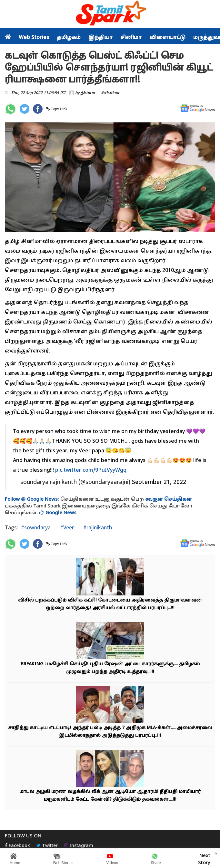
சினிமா (131, 38)
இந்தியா (100, 38)
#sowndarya (36, 527)
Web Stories (34, 38)
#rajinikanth (97, 527)
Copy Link (59, 109)
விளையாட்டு (167, 38)
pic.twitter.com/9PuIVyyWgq (91, 470)
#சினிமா (110, 93)
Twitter (47, 846)
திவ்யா (88, 93)
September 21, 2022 (159, 482)
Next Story (204, 858)
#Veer (66, 527)
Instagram (79, 846)
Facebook (17, 846)
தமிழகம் (69, 38)
